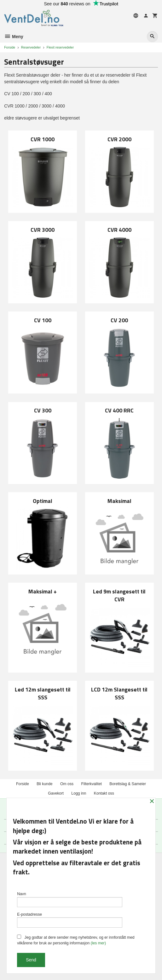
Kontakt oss (104, 793)
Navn (70, 899)
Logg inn (79, 793)
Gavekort (56, 793)
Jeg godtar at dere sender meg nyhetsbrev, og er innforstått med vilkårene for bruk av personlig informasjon (76, 940)
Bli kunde (44, 784)
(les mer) (98, 943)
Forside (10, 47)
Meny (14, 37)
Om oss (67, 784)
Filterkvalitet (92, 784)
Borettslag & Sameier (128, 784)
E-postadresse (70, 920)
